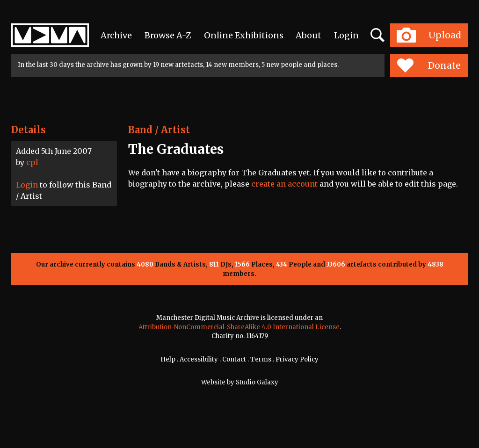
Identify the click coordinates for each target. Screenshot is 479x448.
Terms (261, 359)
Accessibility (199, 359)
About (308, 35)
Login (346, 35)
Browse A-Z (168, 35)
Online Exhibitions (244, 35)
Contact (234, 359)
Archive (116, 35)
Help (168, 359)
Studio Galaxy (257, 382)
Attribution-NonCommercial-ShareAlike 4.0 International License (239, 327)
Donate (429, 65)
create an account (284, 184)
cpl (32, 162)
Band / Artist (159, 130)
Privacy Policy (297, 359)
